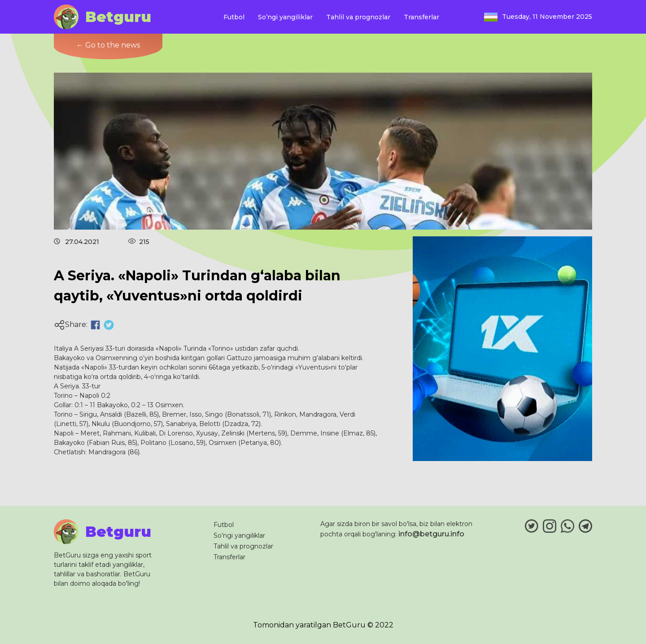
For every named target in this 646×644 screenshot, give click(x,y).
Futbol (234, 17)
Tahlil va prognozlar (358, 17)
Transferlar (421, 17)
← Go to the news (108, 45)
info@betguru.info (431, 534)
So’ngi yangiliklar (285, 17)
